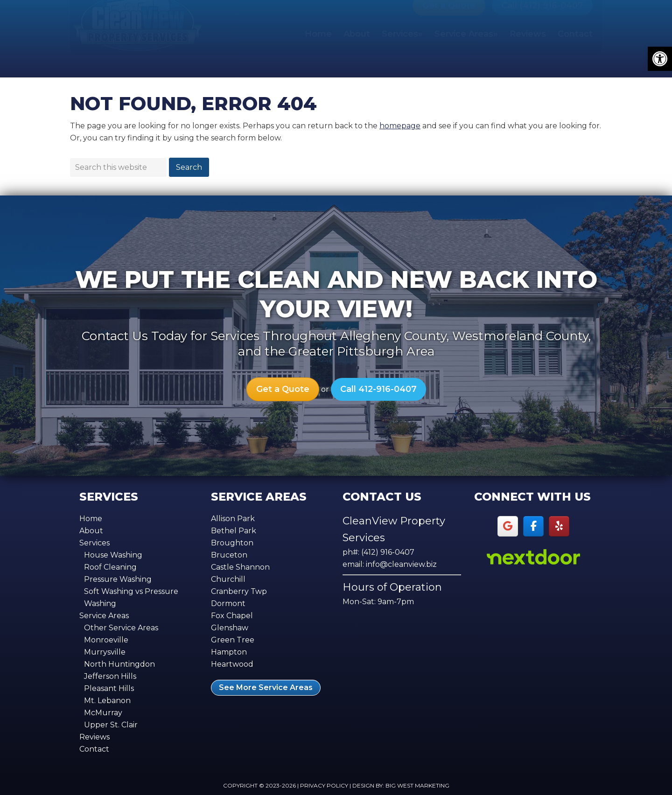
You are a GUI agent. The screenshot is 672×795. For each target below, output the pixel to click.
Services (94, 543)
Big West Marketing (417, 785)
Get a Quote (449, 28)
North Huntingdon (119, 664)
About (91, 531)
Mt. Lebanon (107, 701)
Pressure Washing (118, 579)
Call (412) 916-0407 (542, 28)
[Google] (508, 527)
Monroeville (106, 640)
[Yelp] (559, 527)
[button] (660, 59)
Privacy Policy (324, 785)
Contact (94, 749)
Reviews (94, 737)
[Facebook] (534, 527)
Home (91, 519)
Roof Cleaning (110, 567)
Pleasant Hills (109, 688)
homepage (400, 126)
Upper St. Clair (111, 725)
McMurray (103, 713)
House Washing (113, 555)
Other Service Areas (121, 628)
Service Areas (104, 616)
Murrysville (105, 652)
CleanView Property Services (138, 41)
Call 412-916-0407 (378, 389)
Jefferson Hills (110, 676)
